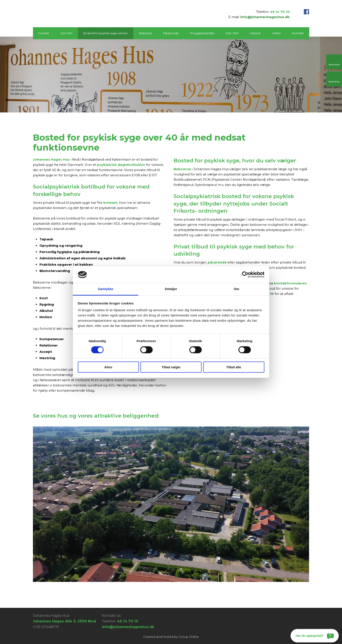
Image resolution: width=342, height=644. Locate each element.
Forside (44, 33)
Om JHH (66, 33)
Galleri (276, 33)
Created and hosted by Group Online (171, 637)
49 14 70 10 (280, 12)
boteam (110, 203)
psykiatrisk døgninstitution (121, 165)
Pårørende (171, 33)
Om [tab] (236, 289)
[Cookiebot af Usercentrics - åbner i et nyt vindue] (245, 275)
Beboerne (182, 169)
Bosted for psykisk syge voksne (105, 33)
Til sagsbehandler (202, 33)
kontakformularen (290, 283)
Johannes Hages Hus (51, 159)
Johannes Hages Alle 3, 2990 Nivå (64, 621)
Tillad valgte (171, 367)
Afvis (108, 367)
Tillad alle (234, 367)
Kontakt (298, 33)
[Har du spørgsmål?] (315, 636)
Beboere (145, 33)
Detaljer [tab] (171, 289)
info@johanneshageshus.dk (265, 17)
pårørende (217, 262)
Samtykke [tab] (106, 289)
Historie (255, 33)
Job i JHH (232, 33)
